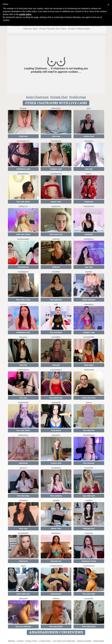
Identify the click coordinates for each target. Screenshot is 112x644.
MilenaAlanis (23, 370)
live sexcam (89, 463)
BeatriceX (56, 206)
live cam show (23, 202)
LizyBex (23, 304)
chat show (89, 365)
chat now (56, 136)
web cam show (23, 234)
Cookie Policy (45, 641)
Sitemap (11, 641)
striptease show (89, 561)
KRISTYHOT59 (89, 337)
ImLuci (89, 402)
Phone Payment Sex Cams (53, 29)
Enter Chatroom (37, 97)
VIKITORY (56, 599)
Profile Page (78, 97)
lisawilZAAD (56, 141)
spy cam (89, 267)
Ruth (56, 304)
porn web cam (23, 594)
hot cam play (23, 496)
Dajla (23, 566)
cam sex (89, 169)
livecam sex (56, 561)
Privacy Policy (31, 641)
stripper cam (56, 169)
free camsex (56, 496)
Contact (20, 641)
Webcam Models (84, 641)
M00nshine (23, 435)
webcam (56, 267)
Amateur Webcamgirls (79, 29)
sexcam (56, 365)
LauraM (89, 272)
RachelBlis (56, 337)
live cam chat (89, 594)
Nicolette (56, 272)
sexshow (89, 234)
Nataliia (56, 500)
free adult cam (56, 398)
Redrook (56, 239)
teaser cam (56, 202)
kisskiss (89, 141)
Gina (89, 108)
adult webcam (89, 300)
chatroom (23, 136)
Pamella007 (23, 533)
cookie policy (25, 14)
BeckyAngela (23, 239)
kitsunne (23, 337)
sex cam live (89, 430)
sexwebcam (23, 267)
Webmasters (99, 641)
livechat (23, 365)
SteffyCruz (23, 206)
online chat (89, 136)
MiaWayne (89, 304)
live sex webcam (23, 626)
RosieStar (89, 533)
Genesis (23, 468)
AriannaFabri (56, 370)
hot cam (23, 398)
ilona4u (23, 108)
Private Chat (59, 97)
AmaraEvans (23, 174)
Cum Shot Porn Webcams (64, 641)
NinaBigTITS (56, 468)
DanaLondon (89, 435)
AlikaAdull (23, 599)
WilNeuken (56, 108)
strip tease (56, 430)
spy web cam (89, 496)
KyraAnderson (23, 141)
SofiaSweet (89, 370)
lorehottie (89, 468)
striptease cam (23, 169)
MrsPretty (89, 599)
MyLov (89, 174)
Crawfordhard (56, 566)
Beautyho (56, 435)
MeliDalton (89, 239)
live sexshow (56, 332)
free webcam (56, 300)
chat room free (89, 398)
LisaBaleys (56, 533)
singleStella (23, 402)
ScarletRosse (89, 566)
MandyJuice (23, 272)
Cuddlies (89, 500)
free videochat (89, 626)
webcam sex (89, 528)
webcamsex (56, 594)
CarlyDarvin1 (56, 174)
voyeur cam (56, 463)
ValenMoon (89, 206)
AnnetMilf (56, 402)
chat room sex (56, 234)
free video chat (23, 300)
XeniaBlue (23, 500)
